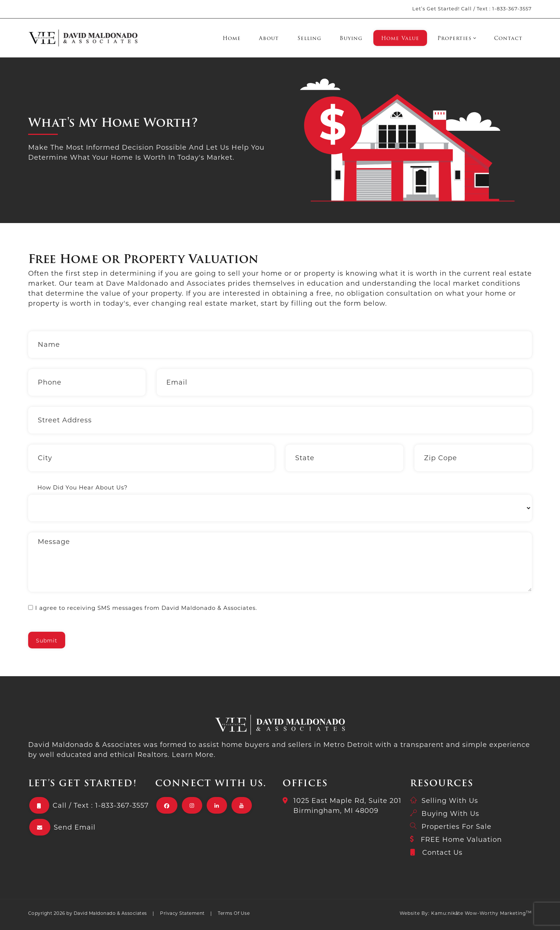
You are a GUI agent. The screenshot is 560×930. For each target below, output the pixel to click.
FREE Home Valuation (461, 840)
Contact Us (442, 853)
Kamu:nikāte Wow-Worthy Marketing (482, 913)
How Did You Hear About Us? (83, 487)
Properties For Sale (456, 827)
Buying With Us (450, 814)
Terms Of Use (234, 913)
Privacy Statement (182, 913)
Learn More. (194, 755)
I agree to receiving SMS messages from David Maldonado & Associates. (146, 608)
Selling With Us (450, 801)
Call (466, 9)
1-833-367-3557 (512, 9)
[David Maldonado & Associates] (83, 38)
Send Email (75, 827)
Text (482, 9)
